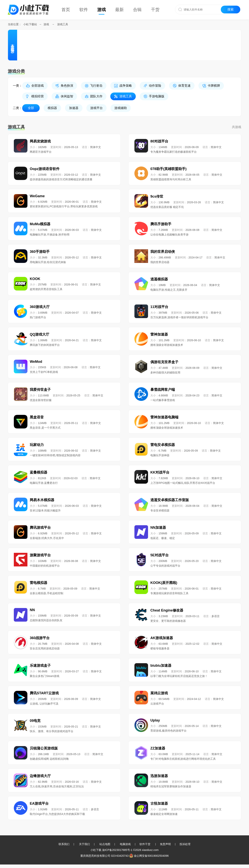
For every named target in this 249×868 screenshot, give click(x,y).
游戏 (102, 10)
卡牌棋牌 (214, 86)
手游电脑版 (157, 96)
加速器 (74, 108)
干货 (155, 10)
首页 (66, 10)
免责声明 (165, 844)
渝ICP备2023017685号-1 (117, 850)
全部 (31, 108)
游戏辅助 (121, 108)
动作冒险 (155, 86)
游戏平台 (96, 108)
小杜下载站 (30, 24)
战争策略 (126, 86)
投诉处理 (185, 844)
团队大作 (96, 96)
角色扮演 (67, 86)
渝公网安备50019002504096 (149, 856)
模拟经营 (38, 96)
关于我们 (84, 844)
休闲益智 (67, 96)
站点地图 (105, 844)
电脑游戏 (125, 844)
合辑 (137, 10)
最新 (119, 10)
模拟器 (52, 108)
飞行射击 (96, 86)
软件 (84, 10)
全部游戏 (38, 86)
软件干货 (145, 844)
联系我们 (64, 844)
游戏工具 (63, 24)
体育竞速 (184, 86)
